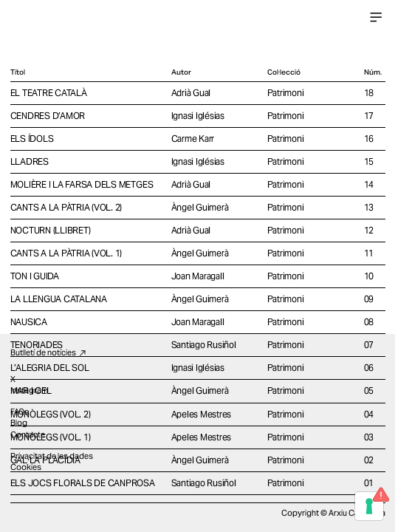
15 (369, 161)
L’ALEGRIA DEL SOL (50, 368)
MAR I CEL (31, 391)
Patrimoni (286, 93)
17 (369, 116)
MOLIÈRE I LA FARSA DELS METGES (82, 184)
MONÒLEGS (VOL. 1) (51, 437)
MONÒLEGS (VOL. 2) (51, 414)
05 (369, 391)
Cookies (26, 467)
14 (369, 184)
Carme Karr (193, 139)
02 (369, 460)
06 (369, 368)
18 (369, 93)
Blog (19, 423)
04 (369, 414)
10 (369, 276)
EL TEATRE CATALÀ (49, 93)
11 (369, 253)
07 (369, 345)
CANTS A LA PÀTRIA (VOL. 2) (66, 207)
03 (369, 437)
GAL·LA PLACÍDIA (45, 460)
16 (369, 139)
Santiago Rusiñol (204, 345)
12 (369, 230)
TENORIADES (37, 345)
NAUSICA (29, 322)
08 (369, 322)
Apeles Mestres (202, 414)
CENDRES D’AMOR (48, 116)
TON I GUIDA (35, 276)
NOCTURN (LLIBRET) (51, 230)
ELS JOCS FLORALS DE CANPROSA (83, 483)
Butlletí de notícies (49, 352)
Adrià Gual (191, 93)
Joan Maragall (198, 276)
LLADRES (30, 161)
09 (369, 299)
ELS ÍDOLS (32, 139)
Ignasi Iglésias (198, 116)
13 (369, 207)
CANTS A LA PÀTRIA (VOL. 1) (66, 253)
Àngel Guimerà (200, 207)
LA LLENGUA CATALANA (59, 299)
